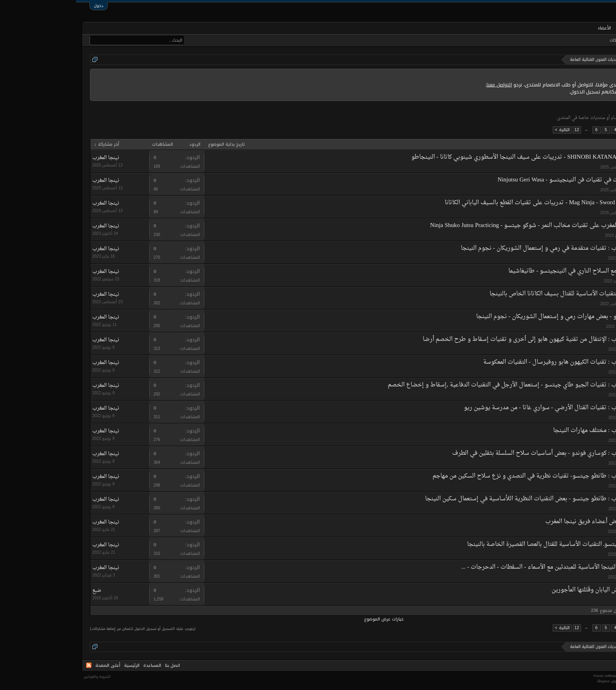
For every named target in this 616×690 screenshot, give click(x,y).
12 (501, 130)
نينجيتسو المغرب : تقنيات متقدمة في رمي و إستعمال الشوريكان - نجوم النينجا (481, 248)
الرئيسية (586, 28)
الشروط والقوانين (21, 677)
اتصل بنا (97, 665)
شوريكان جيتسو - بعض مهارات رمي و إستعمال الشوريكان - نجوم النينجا (489, 317)
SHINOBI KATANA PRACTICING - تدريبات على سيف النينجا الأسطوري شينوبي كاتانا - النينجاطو (456, 157)
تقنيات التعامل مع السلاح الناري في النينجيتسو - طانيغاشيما (505, 271)
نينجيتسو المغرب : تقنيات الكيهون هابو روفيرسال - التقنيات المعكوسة (492, 362)
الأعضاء (529, 28)
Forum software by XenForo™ (563, 676)
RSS (13, 665)
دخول (23, 6)
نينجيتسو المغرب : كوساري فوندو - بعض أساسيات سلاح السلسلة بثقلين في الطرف (477, 453)
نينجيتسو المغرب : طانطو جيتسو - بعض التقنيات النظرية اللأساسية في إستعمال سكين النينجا (463, 499)
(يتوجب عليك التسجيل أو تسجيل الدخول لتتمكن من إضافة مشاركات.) (67, 629)
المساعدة (76, 665)
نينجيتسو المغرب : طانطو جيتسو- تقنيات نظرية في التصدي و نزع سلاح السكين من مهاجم (467, 476)
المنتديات (557, 29)
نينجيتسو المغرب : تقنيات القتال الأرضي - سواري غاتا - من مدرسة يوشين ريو (483, 408)
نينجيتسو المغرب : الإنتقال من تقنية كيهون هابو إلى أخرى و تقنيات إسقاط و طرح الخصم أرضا (462, 340)
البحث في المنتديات (586, 40)
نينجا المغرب (567, 167)
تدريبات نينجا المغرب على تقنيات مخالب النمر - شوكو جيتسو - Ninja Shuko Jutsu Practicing (466, 226)
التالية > (486, 130)
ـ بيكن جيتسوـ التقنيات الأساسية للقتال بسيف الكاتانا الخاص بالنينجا (496, 294)
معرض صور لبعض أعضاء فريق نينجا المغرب (523, 522)
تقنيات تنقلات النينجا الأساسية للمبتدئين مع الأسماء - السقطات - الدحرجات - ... (481, 567)
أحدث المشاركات (548, 40)
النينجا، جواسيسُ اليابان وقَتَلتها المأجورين (527, 590)
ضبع (574, 600)
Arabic (600, 665)
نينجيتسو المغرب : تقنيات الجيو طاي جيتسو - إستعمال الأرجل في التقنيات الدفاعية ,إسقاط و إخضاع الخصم (445, 385)
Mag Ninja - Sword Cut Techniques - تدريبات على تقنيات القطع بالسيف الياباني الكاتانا (473, 203)
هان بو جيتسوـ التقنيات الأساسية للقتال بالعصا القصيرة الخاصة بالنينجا (477, 544)
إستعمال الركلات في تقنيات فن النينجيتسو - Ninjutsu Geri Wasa (500, 180)
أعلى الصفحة (32, 665)
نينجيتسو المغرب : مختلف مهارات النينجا (527, 431)
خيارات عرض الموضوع (308, 619)
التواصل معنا (423, 85)
